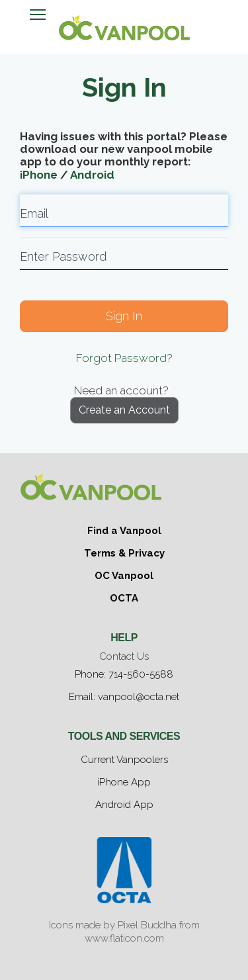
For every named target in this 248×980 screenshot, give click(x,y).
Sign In (124, 316)
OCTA (124, 598)
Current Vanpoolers (124, 760)
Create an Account (124, 410)
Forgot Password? (124, 358)
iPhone (39, 175)
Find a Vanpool (124, 531)
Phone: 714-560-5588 (124, 674)
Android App (124, 805)
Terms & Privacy (124, 553)
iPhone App (124, 782)
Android (92, 175)
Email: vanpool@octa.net (124, 697)
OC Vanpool (124, 576)
